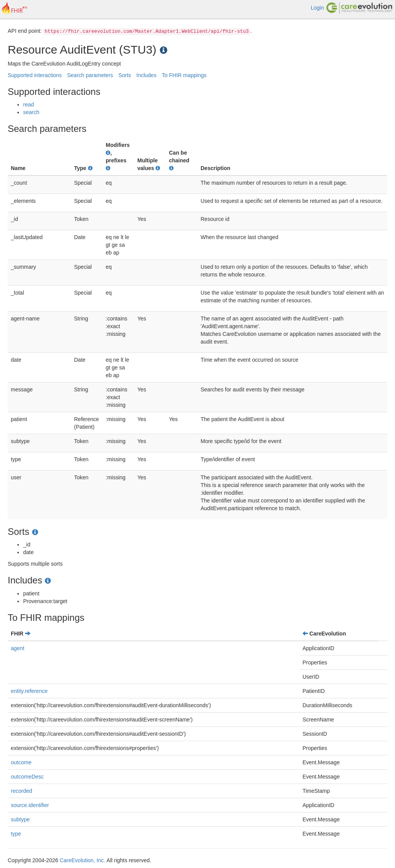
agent (18, 648)
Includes (147, 75)
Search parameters (90, 75)
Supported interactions (35, 75)
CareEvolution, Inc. (83, 860)
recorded (21, 791)
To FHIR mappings (184, 75)
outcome (21, 762)
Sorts (125, 75)
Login (317, 8)
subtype (20, 819)
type (16, 834)
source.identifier (30, 805)
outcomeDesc (27, 777)
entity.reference (29, 691)
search (31, 112)
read (29, 104)
